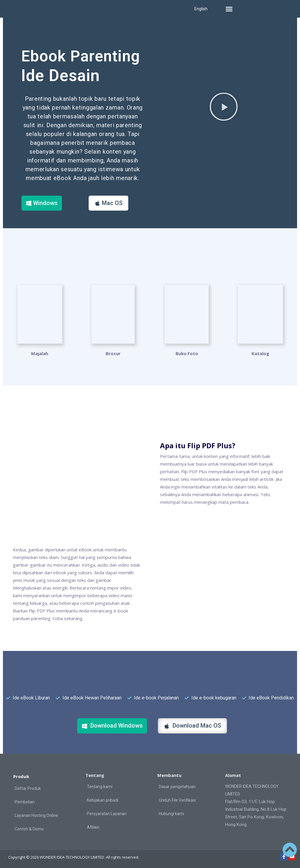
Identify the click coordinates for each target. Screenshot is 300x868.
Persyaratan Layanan (107, 813)
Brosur (113, 353)
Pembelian (25, 802)
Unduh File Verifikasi (177, 800)
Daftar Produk (28, 788)
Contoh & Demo (29, 829)
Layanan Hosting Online (36, 815)
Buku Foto (187, 353)
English (201, 9)
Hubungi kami (171, 813)
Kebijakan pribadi (103, 800)
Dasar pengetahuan (177, 786)
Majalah (40, 353)
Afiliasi (93, 827)
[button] (229, 9)
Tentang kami (100, 786)
